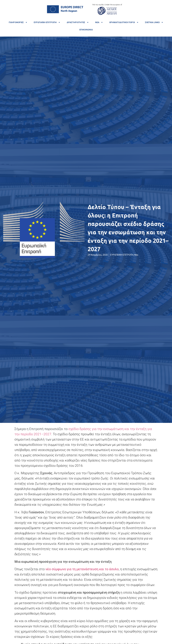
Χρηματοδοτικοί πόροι (124, 22)
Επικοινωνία (86, 30)
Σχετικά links (154, 22)
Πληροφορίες (18, 22)
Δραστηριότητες (78, 22)
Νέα (99, 22)
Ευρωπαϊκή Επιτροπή (47, 22)
